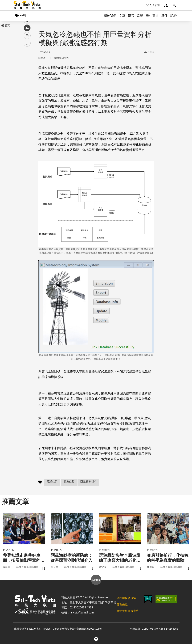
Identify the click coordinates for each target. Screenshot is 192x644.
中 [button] (27, 89)
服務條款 (122, 605)
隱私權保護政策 (126, 598)
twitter (27, 74)
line (26, 82)
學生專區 (152, 16)
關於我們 (110, 16)
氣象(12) (69, 482)
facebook (27, 66)
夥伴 (165, 16)
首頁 (6, 26)
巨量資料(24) (88, 482)
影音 (131, 16)
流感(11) (52, 482)
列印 (27, 97)
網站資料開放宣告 (128, 611)
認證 (174, 16)
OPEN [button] (96, 580)
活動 (140, 16)
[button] (174, 5)
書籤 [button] (27, 104)
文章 (122, 16)
